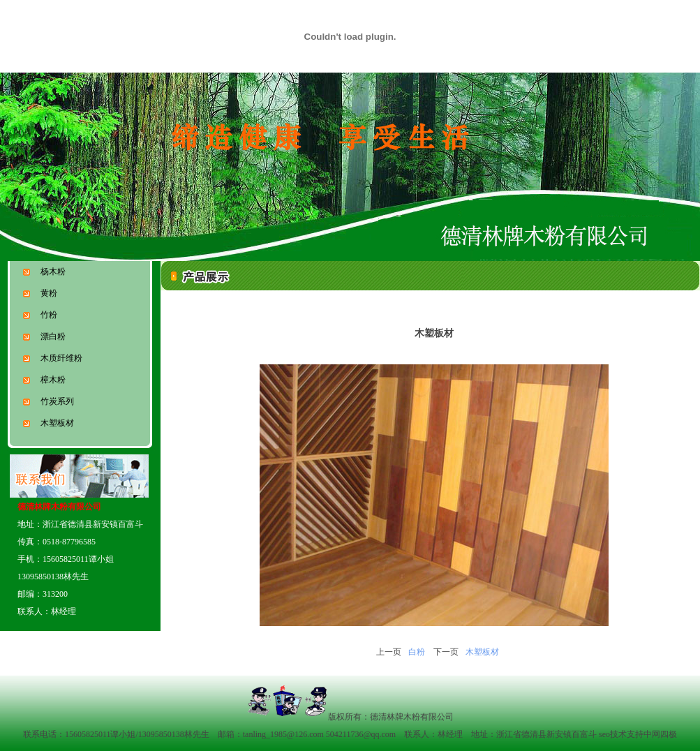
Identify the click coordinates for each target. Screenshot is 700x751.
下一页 (446, 652)
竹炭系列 (49, 401)
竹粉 (40, 315)
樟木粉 (44, 380)
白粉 (417, 652)
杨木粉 (44, 272)
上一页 (389, 652)
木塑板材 (49, 423)
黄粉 (40, 293)
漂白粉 (44, 336)
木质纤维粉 (53, 358)
